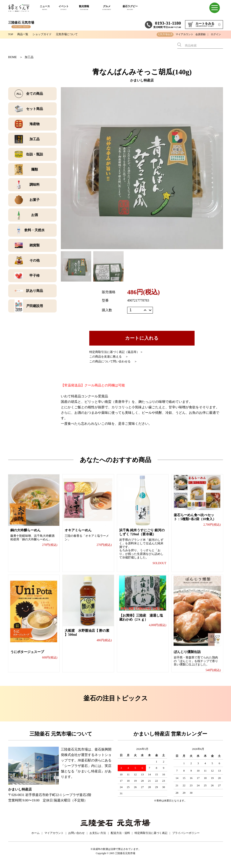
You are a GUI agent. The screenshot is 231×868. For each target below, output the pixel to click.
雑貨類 (35, 245)
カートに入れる (142, 338)
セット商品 (35, 109)
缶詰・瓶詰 (35, 154)
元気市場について (71, 34)
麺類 (35, 169)
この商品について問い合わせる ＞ (113, 361)
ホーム (35, 837)
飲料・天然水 (35, 230)
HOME (13, 57)
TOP (11, 34)
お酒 (35, 215)
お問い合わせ (76, 837)
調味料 (35, 185)
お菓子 (35, 200)
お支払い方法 (98, 837)
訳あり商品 (35, 291)
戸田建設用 (35, 306)
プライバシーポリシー (186, 837)
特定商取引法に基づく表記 (151, 837)
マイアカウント (184, 34)
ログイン (216, 34)
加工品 (29, 57)
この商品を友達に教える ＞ (109, 357)
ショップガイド (44, 34)
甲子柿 (35, 276)
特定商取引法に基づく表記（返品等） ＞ (116, 352)
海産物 (35, 124)
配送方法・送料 (120, 837)
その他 (35, 260)
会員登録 (200, 34)
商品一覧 (24, 34)
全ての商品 (35, 94)
